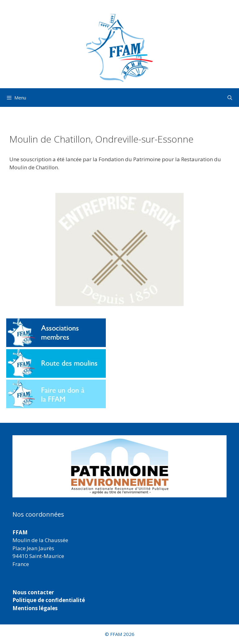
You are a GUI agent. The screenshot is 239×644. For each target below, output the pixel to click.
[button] (119, 249)
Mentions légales (35, 608)
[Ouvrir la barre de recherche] (230, 98)
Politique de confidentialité (49, 600)
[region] (119, 466)
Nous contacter (33, 592)
